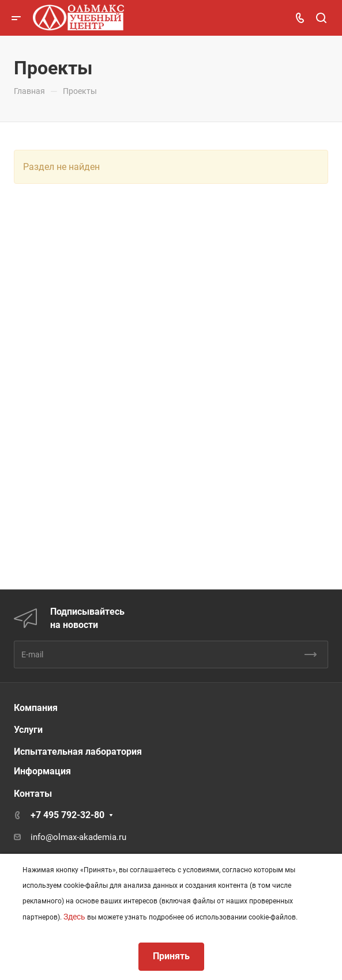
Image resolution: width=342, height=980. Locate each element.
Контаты (33, 794)
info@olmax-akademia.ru (78, 837)
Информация (42, 771)
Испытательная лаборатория (78, 752)
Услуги (28, 730)
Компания (36, 708)
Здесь (74, 917)
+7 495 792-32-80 (67, 815)
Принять (171, 956)
